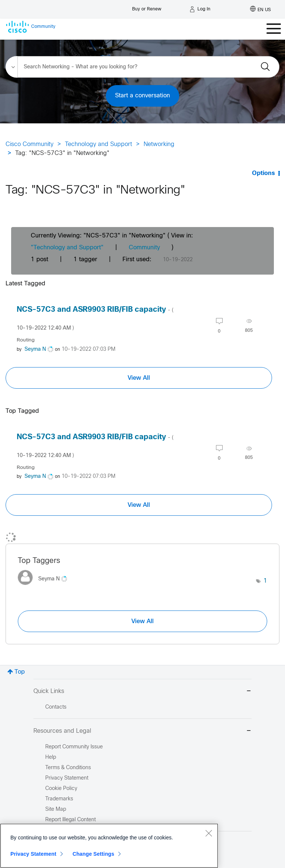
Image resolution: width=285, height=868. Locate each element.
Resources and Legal (142, 731)
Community (144, 248)
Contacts (56, 707)
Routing (26, 340)
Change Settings (93, 854)
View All (139, 378)
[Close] (209, 833)
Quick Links (142, 692)
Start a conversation (142, 96)
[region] (109, 846)
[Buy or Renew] (147, 7)
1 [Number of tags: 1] (265, 581)
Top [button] (20, 672)
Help (51, 757)
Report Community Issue (74, 747)
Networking (159, 144)
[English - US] (261, 9)
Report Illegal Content (71, 820)
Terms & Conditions (68, 768)
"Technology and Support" (67, 248)
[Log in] (200, 9)
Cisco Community (30, 144)
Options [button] (263, 173)
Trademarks (59, 799)
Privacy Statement (33, 854)
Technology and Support (99, 144)
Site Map (56, 809)
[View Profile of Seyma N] (35, 349)
